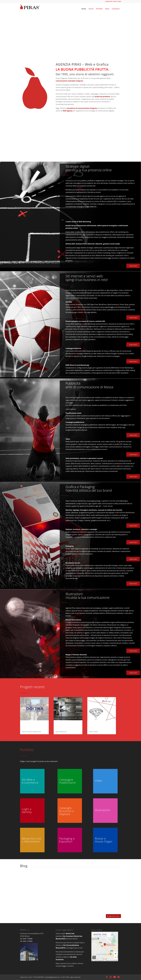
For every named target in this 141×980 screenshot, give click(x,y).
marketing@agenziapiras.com (52, 977)
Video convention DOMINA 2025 (32, 732)
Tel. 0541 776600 (26, 939)
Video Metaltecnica (61, 732)
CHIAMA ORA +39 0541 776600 (113, 1)
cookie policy (77, 977)
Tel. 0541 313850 (26, 941)
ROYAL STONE (93, 732)
